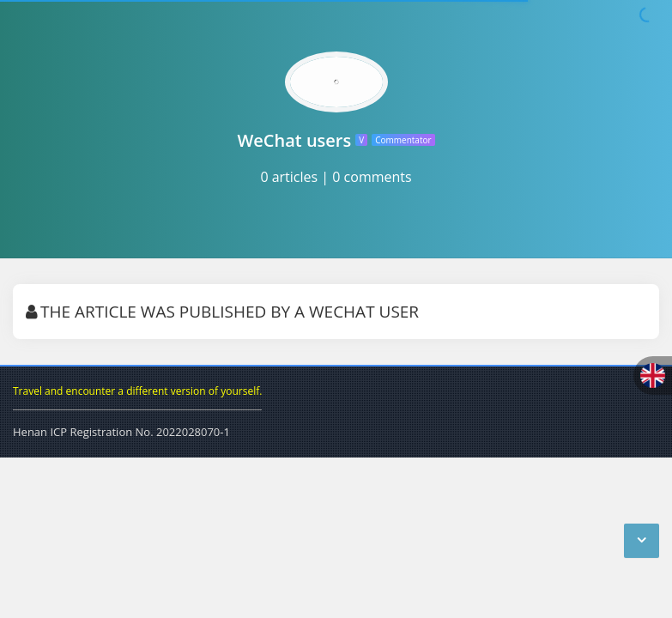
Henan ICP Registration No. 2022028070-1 (121, 432)
